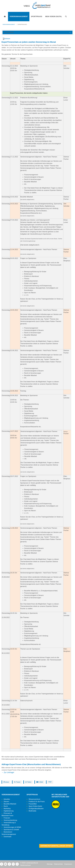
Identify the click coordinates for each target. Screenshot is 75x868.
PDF (50, 782)
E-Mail (40, 782)
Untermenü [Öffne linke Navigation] (9, 32)
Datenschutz (58, 864)
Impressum (68, 864)
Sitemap (50, 864)
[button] (66, 17)
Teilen (28, 782)
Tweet (17, 782)
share (6, 782)
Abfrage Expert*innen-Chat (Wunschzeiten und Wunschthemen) (31, 764)
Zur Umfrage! (9, 772)
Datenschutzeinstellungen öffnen (56, 846)
